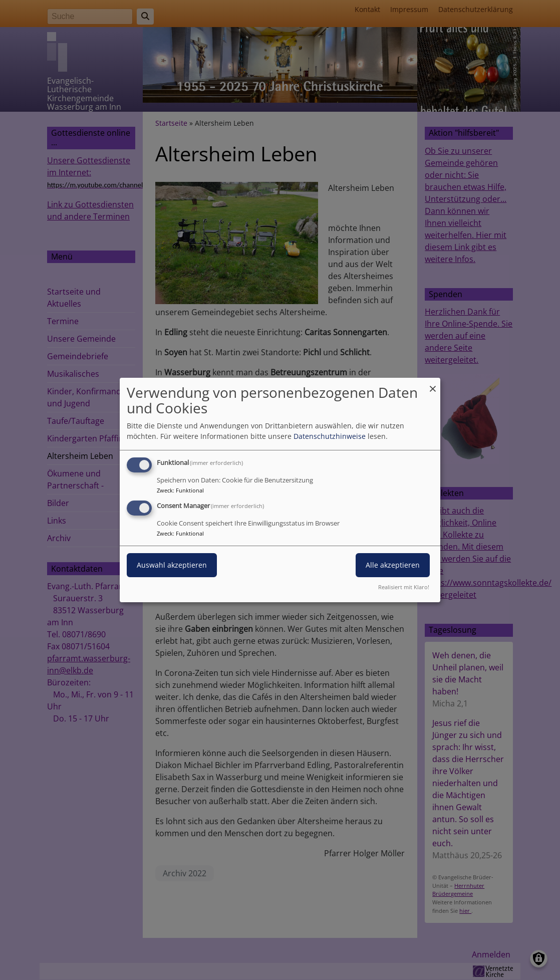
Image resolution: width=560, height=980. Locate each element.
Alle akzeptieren (393, 565)
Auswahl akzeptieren (172, 565)
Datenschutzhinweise (330, 436)
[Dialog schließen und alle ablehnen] (433, 384)
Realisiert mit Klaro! (404, 587)
